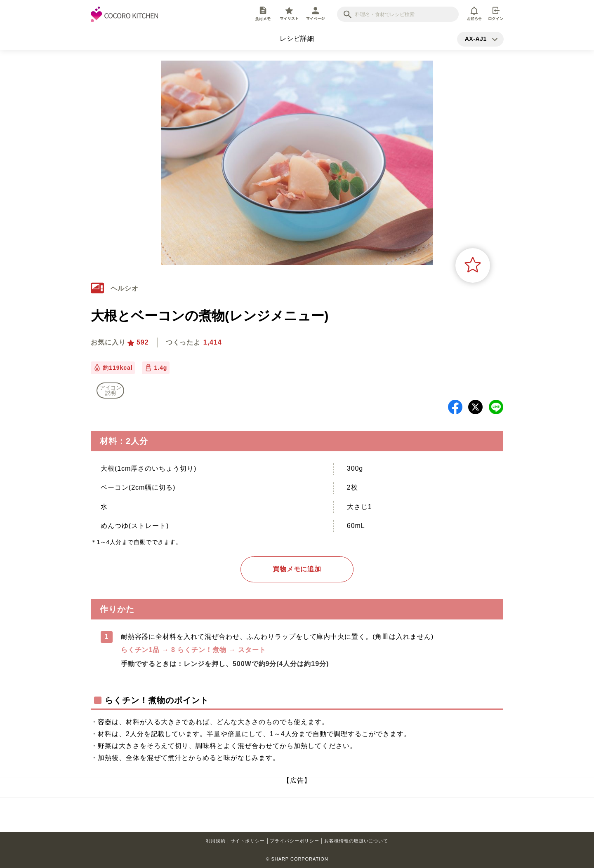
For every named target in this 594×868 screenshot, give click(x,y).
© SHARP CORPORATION (297, 859)
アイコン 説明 (111, 390)
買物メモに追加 (297, 569)
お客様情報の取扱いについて (356, 841)
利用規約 (216, 841)
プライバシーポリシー (295, 841)
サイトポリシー (248, 841)
